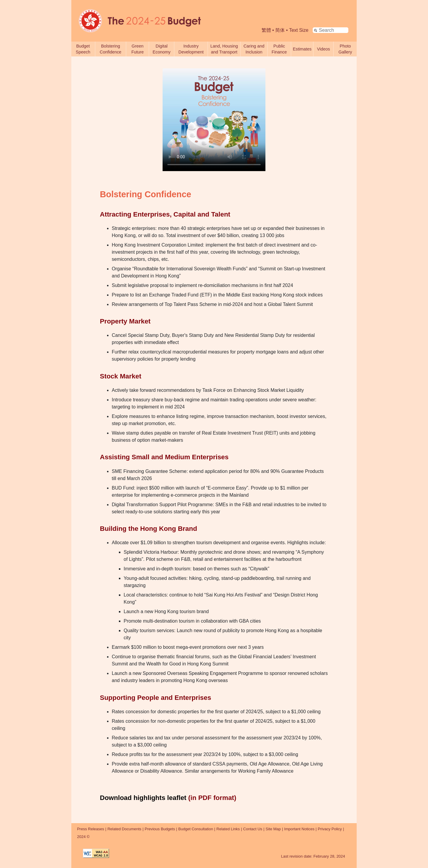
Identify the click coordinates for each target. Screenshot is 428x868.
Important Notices (299, 829)
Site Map (273, 829)
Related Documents (124, 829)
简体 (280, 30)
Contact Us (253, 829)
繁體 (266, 30)
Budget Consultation (196, 829)
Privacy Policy (330, 829)
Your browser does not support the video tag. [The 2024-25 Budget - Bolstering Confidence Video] (214, 120)
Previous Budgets (160, 829)
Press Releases (91, 829)
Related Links (228, 829)
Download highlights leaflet (143, 798)
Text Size (299, 30)
